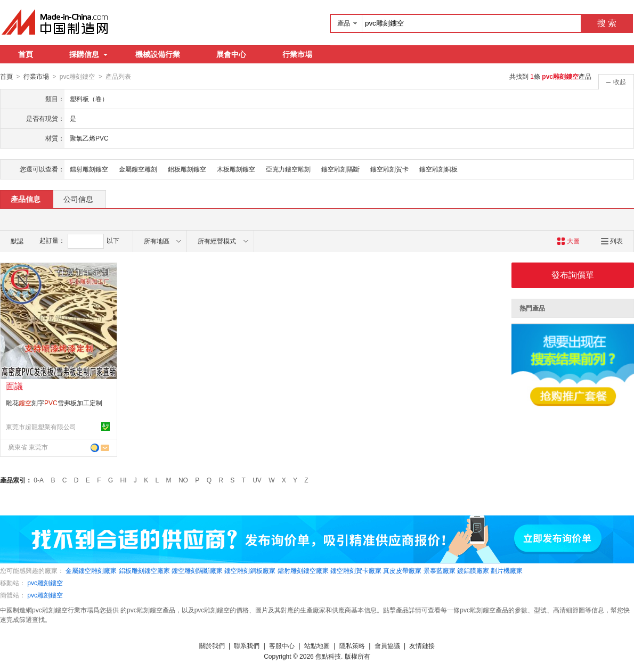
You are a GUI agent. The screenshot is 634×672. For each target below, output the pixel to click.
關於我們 (212, 645)
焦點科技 (328, 656)
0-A (39, 480)
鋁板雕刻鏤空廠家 (144, 570)
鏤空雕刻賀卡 (389, 169)
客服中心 (282, 645)
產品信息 (26, 199)
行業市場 (297, 54)
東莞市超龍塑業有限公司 (41, 427)
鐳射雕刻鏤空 (89, 169)
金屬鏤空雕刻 (138, 169)
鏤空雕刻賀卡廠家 (356, 570)
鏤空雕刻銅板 (438, 169)
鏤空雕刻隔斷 (340, 169)
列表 (612, 241)
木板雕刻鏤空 (236, 169)
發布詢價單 (573, 274)
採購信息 (88, 54)
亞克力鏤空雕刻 (288, 169)
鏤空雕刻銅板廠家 (250, 570)
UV (257, 480)
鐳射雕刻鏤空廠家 (303, 570)
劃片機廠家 (507, 570)
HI (124, 480)
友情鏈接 (422, 645)
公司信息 (78, 199)
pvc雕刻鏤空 (45, 583)
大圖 (568, 241)
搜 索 (607, 23)
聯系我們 (247, 645)
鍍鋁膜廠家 (473, 570)
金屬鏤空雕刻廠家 (91, 570)
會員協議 (387, 645)
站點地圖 (317, 645)
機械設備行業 (158, 54)
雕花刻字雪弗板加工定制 (54, 403)
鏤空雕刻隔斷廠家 (197, 570)
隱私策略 (352, 645)
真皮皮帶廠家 (402, 570)
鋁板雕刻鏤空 (187, 169)
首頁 (26, 54)
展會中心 (231, 54)
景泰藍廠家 (440, 570)
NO (183, 480)
